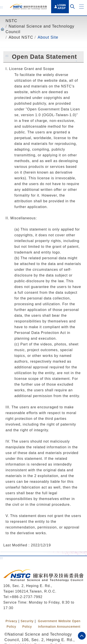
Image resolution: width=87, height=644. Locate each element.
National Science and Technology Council (40, 29)
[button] (81, 7)
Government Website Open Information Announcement (59, 624)
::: (2, 7)
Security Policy (27, 624)
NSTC (11, 21)
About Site (48, 37)
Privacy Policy (11, 624)
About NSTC (21, 37)
